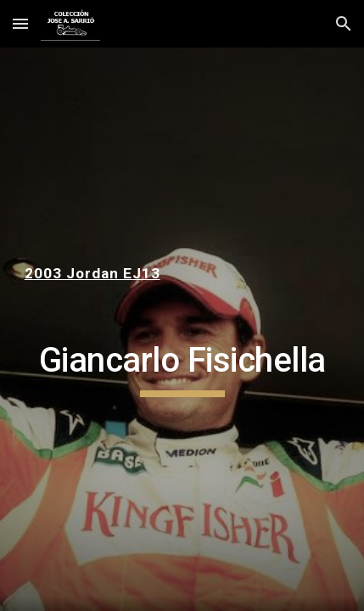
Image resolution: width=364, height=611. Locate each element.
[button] (20, 23)
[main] (182, 273)
